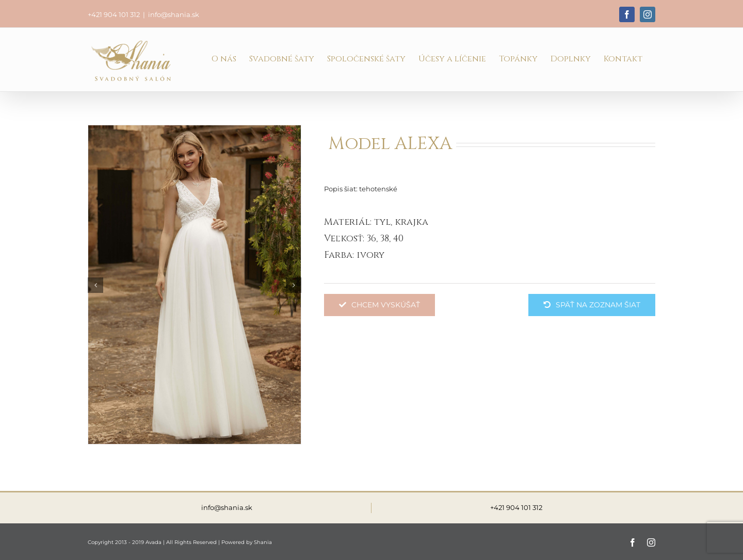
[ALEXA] (195, 284)
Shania (263, 542)
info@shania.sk (174, 14)
